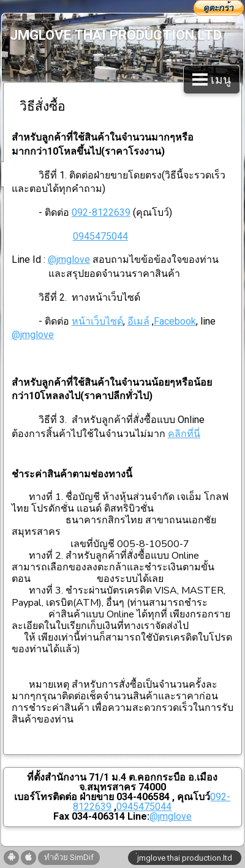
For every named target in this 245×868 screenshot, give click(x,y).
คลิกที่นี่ (184, 434)
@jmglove (69, 259)
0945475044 (100, 236)
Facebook (175, 321)
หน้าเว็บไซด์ (97, 321)
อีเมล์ (138, 321)
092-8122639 (101, 212)
